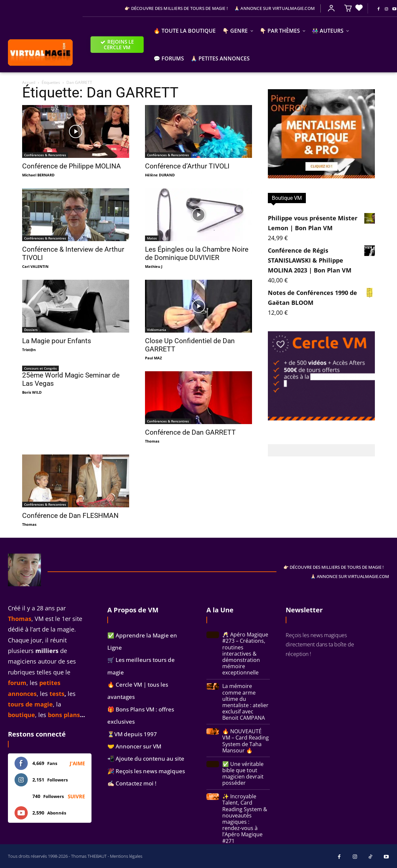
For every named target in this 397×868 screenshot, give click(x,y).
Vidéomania (157, 330)
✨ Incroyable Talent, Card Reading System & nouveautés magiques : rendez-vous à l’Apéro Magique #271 (245, 818)
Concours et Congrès (40, 368)
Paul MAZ (153, 358)
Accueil (29, 82)
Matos (152, 238)
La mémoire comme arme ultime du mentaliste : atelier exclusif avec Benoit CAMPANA (245, 702)
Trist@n (29, 350)
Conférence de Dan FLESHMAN (70, 516)
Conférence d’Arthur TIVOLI (187, 166)
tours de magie (30, 704)
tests (57, 694)
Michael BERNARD (38, 175)
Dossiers (31, 330)
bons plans (64, 715)
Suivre (76, 796)
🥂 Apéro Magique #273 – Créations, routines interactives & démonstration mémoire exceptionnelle (245, 653)
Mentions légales (126, 856)
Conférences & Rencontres (45, 155)
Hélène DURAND (160, 175)
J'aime (77, 763)
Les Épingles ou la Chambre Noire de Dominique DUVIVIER (197, 253)
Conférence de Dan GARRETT (190, 432)
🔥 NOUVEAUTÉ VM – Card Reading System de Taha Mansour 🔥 (246, 741)
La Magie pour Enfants (57, 341)
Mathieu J (154, 266)
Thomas (152, 441)
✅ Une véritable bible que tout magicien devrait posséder (243, 774)
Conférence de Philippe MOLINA (72, 166)
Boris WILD (32, 392)
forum (17, 683)
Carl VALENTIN (35, 266)
